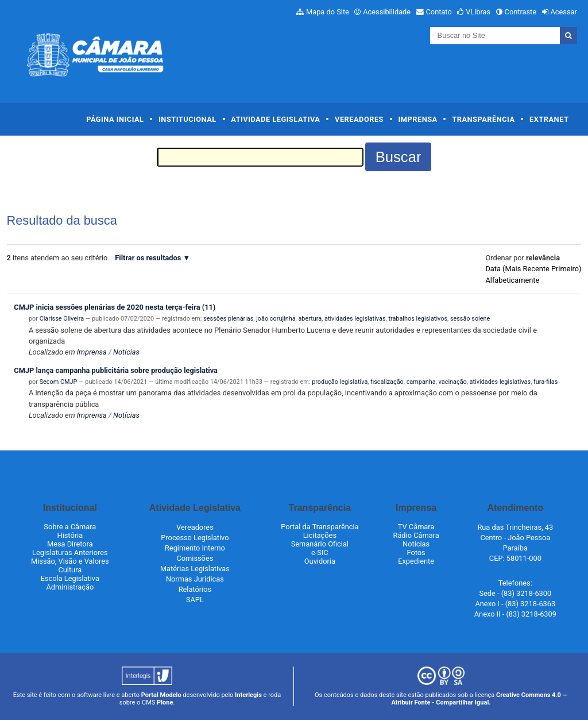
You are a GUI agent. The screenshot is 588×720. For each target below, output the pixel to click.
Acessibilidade (387, 12)
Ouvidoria (320, 561)
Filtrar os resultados (148, 258)
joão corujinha (276, 319)
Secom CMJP (59, 382)
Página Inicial (115, 119)
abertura (310, 319)
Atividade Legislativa (275, 119)
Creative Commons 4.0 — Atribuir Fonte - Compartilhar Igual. (479, 699)
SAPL (195, 600)
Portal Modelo (161, 695)
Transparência (483, 119)
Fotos (416, 552)
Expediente (416, 561)
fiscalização (387, 382)
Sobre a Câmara (70, 527)
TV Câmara (416, 527)
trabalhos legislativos (418, 319)
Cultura (70, 570)
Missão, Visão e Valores (70, 561)
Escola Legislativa (70, 578)
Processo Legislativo (195, 538)
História (70, 535)
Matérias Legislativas (195, 569)
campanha (421, 382)
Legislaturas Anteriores (70, 552)
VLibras (478, 12)
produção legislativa (340, 382)
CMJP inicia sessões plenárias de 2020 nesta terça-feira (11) (115, 307)
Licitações (320, 535)
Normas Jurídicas (195, 579)
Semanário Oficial (320, 544)
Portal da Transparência (320, 527)
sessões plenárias (228, 319)
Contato (439, 12)
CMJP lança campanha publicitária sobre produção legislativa (116, 370)
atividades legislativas (355, 319)
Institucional (187, 119)
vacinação (453, 382)
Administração (70, 587)
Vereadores (359, 119)
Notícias (126, 352)
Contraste (521, 12)
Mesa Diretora (70, 544)
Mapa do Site (328, 12)
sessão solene (470, 319)
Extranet (549, 119)
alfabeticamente (512, 280)
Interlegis (248, 695)
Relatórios (195, 589)
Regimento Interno (195, 548)
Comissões (195, 558)
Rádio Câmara (416, 535)
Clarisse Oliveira (62, 319)
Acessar (563, 12)
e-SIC (320, 552)
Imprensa (418, 119)
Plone (165, 702)
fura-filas (546, 382)
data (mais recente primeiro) (533, 269)
